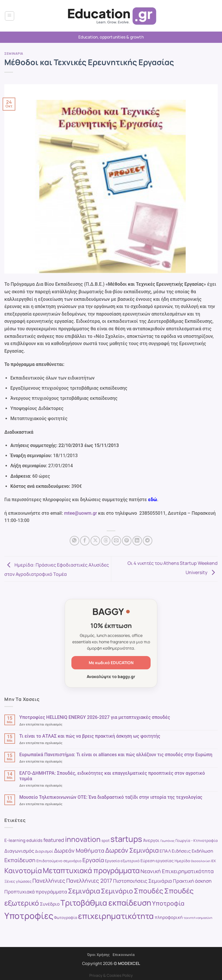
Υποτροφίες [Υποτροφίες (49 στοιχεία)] (29, 916)
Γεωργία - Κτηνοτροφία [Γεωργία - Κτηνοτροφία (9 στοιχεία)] (197, 840)
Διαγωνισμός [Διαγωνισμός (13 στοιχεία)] (19, 851)
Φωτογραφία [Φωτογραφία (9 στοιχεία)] (66, 917)
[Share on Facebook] (85, 541)
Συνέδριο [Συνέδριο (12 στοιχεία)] (50, 904)
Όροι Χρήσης (99, 955)
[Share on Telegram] (148, 541)
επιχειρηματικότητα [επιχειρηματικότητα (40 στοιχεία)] (116, 916)
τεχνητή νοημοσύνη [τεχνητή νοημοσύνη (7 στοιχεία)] (198, 918)
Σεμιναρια (14, 53)
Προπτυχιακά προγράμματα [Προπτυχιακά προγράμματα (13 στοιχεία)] (36, 892)
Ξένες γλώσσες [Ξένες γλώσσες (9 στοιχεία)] (18, 881)
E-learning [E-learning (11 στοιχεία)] (15, 840)
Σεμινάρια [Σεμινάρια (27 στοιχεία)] (84, 891)
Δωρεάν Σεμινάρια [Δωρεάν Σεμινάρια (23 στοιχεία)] (132, 850)
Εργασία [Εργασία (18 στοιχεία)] (93, 860)
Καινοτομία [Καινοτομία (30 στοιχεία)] (23, 870)
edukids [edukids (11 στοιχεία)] (34, 840)
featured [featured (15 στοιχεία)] (54, 840)
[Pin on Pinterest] (127, 541)
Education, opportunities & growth (111, 37)
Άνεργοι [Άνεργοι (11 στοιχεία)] (151, 840)
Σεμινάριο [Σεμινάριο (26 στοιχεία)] (117, 891)
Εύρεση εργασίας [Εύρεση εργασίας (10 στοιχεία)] (157, 861)
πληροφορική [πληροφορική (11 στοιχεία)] (169, 917)
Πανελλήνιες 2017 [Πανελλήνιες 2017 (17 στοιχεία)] (89, 881)
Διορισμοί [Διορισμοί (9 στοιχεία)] (44, 851)
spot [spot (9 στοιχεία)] (106, 840)
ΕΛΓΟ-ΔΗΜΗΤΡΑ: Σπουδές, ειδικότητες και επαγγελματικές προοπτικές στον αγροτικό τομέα (112, 776)
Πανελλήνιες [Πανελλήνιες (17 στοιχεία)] (49, 881)
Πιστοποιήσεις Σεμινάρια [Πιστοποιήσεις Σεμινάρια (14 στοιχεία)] (143, 881)
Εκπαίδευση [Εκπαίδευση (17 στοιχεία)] (20, 860)
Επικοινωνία (124, 955)
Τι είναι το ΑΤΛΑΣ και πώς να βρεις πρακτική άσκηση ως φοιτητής (90, 736)
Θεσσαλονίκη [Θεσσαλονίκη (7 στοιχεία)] (200, 861)
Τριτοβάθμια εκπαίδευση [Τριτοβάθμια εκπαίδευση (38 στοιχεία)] (106, 903)
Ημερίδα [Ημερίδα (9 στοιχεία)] (182, 861)
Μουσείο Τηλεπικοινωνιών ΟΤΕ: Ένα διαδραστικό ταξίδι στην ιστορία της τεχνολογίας (111, 797)
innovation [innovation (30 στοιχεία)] (83, 839)
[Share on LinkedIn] (137, 541)
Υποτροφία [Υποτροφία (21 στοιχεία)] (168, 903)
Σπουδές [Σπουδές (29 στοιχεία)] (149, 891)
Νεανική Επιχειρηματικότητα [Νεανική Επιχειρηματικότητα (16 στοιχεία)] (177, 871)
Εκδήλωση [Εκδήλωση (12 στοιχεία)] (202, 851)
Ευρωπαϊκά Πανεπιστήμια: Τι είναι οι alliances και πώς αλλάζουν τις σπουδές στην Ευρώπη (116, 755)
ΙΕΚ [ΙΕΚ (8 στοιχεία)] (213, 861)
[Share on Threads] (106, 541)
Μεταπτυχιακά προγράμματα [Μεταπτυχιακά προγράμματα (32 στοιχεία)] (91, 870)
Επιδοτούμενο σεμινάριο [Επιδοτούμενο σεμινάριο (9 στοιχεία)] (59, 861)
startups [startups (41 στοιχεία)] (126, 839)
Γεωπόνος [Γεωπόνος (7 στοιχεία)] (168, 841)
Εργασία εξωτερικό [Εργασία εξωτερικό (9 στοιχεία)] (122, 861)
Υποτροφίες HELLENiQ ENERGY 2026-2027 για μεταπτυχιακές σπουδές (95, 717)
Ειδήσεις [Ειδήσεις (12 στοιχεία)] (181, 851)
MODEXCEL (129, 963)
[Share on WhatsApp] (74, 541)
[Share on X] (95, 541)
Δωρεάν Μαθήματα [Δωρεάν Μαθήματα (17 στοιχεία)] (79, 851)
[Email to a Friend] (116, 541)
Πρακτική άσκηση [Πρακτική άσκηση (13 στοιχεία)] (192, 881)
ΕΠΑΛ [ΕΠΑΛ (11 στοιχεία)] (165, 851)
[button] (10, 16)
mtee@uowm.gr (81, 513)
